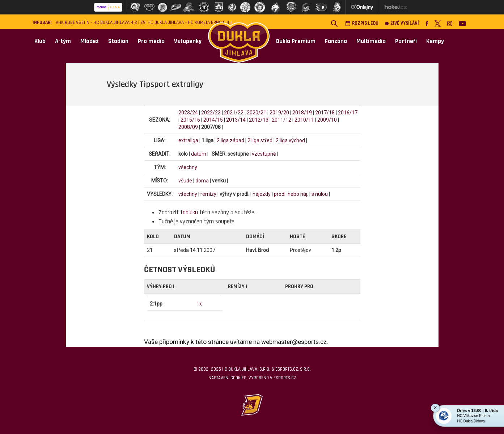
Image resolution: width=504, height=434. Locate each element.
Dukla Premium (296, 41)
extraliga (188, 140)
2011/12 (281, 120)
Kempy (435, 41)
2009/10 (327, 120)
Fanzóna (336, 41)
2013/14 (236, 120)
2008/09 (188, 127)
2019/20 (279, 113)
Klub (40, 41)
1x (199, 304)
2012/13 (259, 120)
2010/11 (304, 120)
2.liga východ (290, 140)
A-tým (63, 41)
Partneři (406, 41)
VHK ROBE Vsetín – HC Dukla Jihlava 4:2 (96, 23)
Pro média (151, 41)
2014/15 (213, 120)
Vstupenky (188, 41)
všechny (188, 167)
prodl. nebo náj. (291, 194)
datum (199, 154)
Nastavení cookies (227, 378)
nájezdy (262, 194)
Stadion (118, 41)
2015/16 (190, 120)
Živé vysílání (402, 23)
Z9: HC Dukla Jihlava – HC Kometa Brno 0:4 (185, 23)
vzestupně (264, 154)
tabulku (189, 212)
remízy (208, 194)
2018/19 (302, 113)
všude (185, 181)
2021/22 (234, 113)
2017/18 (325, 113)
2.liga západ (230, 140)
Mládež (90, 41)
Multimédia (371, 41)
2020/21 (257, 113)
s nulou (320, 194)
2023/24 (188, 113)
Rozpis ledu (362, 23)
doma (202, 181)
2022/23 (211, 113)
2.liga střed (260, 140)
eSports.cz (285, 378)
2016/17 (348, 113)
